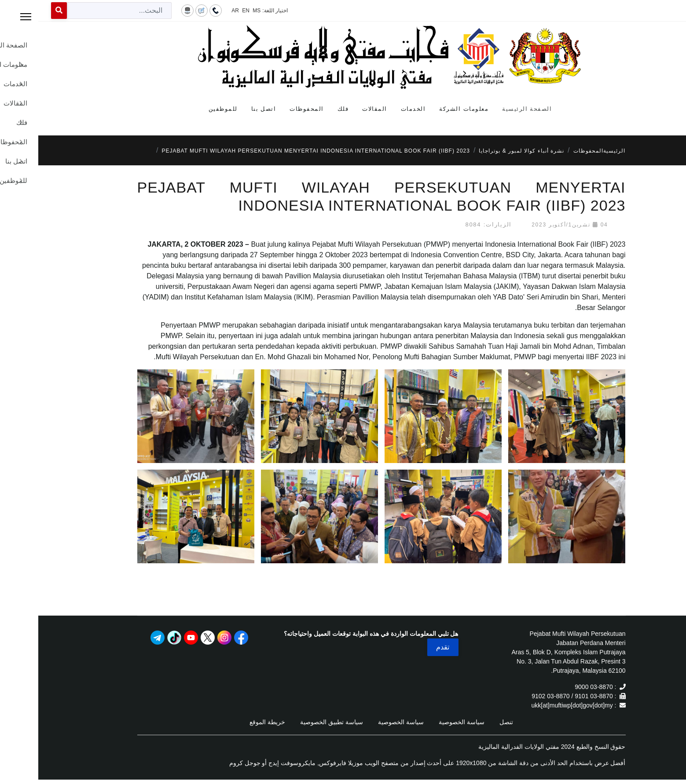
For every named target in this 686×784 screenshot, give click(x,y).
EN (207, 11)
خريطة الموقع (229, 722)
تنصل (468, 722)
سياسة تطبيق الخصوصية (293, 722)
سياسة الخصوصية (423, 722)
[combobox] (81, 11)
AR (197, 11)
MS (218, 11)
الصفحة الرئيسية (489, 109)
